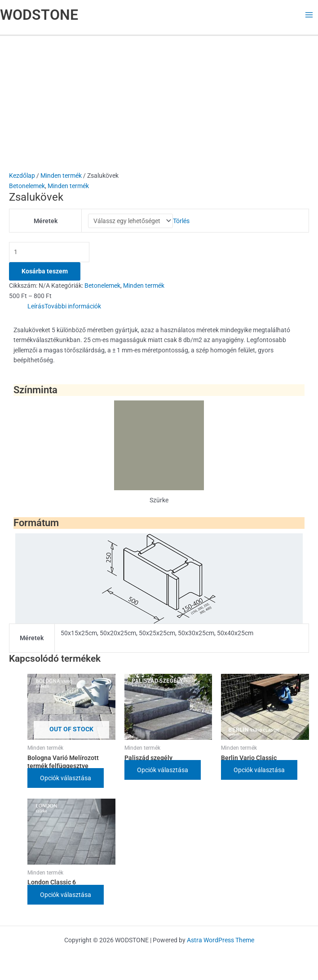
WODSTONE (39, 15)
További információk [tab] (73, 308)
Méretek (46, 221)
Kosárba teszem (45, 272)
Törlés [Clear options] (181, 221)
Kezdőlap (22, 176)
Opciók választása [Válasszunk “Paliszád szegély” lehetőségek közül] (163, 771)
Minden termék (61, 176)
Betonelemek (27, 186)
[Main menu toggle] (309, 15)
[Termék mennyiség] (49, 253)
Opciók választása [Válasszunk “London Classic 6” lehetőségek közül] (66, 896)
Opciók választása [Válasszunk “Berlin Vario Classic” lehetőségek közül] (259, 771)
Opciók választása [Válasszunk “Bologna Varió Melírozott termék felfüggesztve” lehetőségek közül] (66, 779)
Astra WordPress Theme (221, 940)
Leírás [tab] (36, 308)
